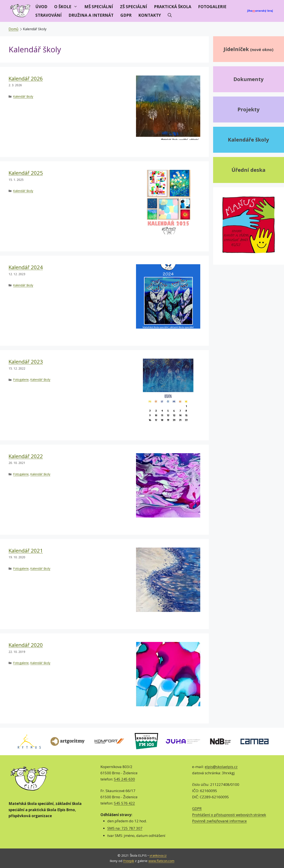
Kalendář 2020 (26, 645)
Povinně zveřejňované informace (219, 821)
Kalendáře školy (248, 140)
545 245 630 (124, 779)
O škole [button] (68, 7)
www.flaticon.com (161, 861)
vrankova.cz (158, 855)
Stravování (49, 15)
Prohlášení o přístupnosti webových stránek (229, 815)
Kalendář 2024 (26, 267)
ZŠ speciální (134, 7)
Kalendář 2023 (26, 362)
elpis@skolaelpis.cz (221, 767)
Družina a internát (91, 15)
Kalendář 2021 (26, 550)
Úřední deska (248, 170)
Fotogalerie (212, 7)
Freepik (129, 861)
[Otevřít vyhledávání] (170, 15)
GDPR (126, 15)
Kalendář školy (23, 96)
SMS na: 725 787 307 (125, 828)
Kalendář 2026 (26, 78)
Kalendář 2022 (26, 456)
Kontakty (150, 15)
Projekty (249, 109)
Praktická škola (173, 7)
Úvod (41, 7)
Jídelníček (248, 49)
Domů (13, 29)
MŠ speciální (99, 7)
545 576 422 (124, 803)
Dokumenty (249, 79)
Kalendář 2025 (26, 173)
